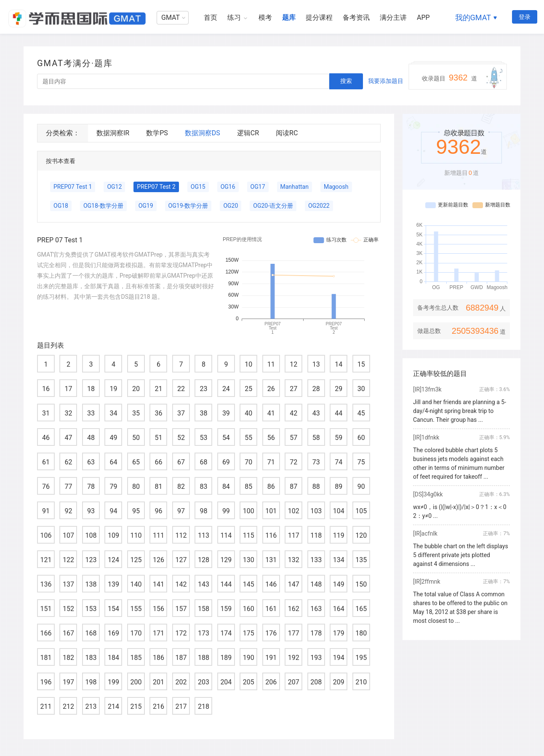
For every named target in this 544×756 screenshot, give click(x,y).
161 (271, 609)
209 (339, 682)
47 (68, 438)
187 (181, 658)
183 (91, 658)
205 (249, 682)
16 (46, 389)
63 (91, 462)
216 (159, 706)
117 (294, 535)
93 (91, 511)
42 (293, 413)
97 (181, 511)
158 (204, 609)
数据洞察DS (203, 133)
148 (316, 584)
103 (316, 511)
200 (136, 682)
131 (271, 560)
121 (46, 560)
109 (113, 535)
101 (271, 511)
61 (46, 462)
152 (68, 609)
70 (248, 462)
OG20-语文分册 (273, 206)
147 (294, 584)
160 (249, 609)
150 (361, 584)
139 (113, 584)
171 (159, 633)
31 (46, 413)
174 (226, 633)
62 (68, 462)
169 (113, 633)
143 (204, 584)
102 (294, 511)
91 (46, 511)
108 (91, 535)
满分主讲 (393, 17)
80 (136, 487)
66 (158, 462)
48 (91, 438)
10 (248, 364)
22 (181, 389)
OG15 (198, 187)
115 (249, 535)
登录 (525, 17)
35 (136, 413)
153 (91, 609)
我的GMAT (473, 17)
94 (113, 511)
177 (294, 633)
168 (91, 633)
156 (159, 609)
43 (316, 413)
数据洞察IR (113, 133)
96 (158, 511)
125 (136, 560)
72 (293, 462)
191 (271, 658)
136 (46, 584)
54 (226, 438)
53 (203, 438)
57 (293, 438)
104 (339, 511)
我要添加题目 (386, 81)
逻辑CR (248, 133)
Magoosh (336, 187)
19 (113, 389)
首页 (211, 17)
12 (293, 364)
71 (271, 462)
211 (46, 706)
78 (91, 487)
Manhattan (295, 187)
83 (203, 487)
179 (339, 633)
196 (46, 682)
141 (159, 584)
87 (293, 487)
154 (113, 609)
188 (204, 658)
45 (361, 413)
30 (361, 389)
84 (226, 487)
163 (316, 609)
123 (91, 560)
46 (46, 438)
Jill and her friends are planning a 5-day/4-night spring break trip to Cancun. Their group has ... (460, 411)
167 (68, 633)
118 (316, 535)
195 (361, 658)
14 (339, 364)
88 (316, 487)
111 (159, 535)
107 (68, 535)
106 (46, 535)
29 (339, 389)
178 (316, 633)
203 (204, 682)
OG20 (231, 206)
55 (248, 438)
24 (226, 389)
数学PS (157, 133)
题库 (289, 17)
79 (113, 487)
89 (339, 487)
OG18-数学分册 (103, 206)
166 (46, 633)
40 (248, 413)
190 (249, 658)
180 (361, 633)
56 (271, 438)
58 (316, 438)
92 (68, 511)
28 (316, 389)
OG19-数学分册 (188, 206)
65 (136, 462)
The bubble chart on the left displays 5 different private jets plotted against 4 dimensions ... (461, 555)
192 (294, 658)
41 (271, 413)
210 (361, 682)
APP (423, 17)
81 (158, 487)
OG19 (146, 206)
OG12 (114, 187)
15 (361, 364)
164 (339, 609)
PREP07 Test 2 (156, 187)
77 (68, 487)
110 (136, 535)
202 (181, 682)
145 (249, 584)
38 (203, 413)
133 (316, 560)
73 (316, 462)
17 (68, 389)
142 (181, 584)
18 (91, 389)
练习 (234, 17)
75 (361, 462)
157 (181, 609)
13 (316, 364)
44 (339, 413)
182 (68, 658)
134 (339, 560)
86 (271, 487)
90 (361, 487)
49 (113, 438)
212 (68, 706)
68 (203, 462)
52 (181, 438)
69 (226, 462)
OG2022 (319, 206)
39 (226, 413)
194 (339, 658)
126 (159, 560)
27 (293, 389)
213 (91, 706)
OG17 (258, 187)
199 (113, 682)
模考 (265, 17)
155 (136, 609)
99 (226, 511)
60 (361, 438)
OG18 (61, 206)
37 (181, 413)
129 (226, 560)
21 (158, 389)
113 (204, 535)
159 (226, 609)
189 (226, 658)
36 (158, 413)
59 (339, 438)
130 (249, 560)
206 (271, 682)
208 (316, 682)
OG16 (228, 187)
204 (226, 682)
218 (204, 706)
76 (46, 487)
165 (361, 609)
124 (113, 560)
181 (46, 658)
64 (113, 462)
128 (204, 560)
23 (203, 389)
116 (271, 535)
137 (68, 584)
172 (181, 633)
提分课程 (319, 17)
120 (361, 535)
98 (203, 511)
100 (249, 511)
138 (91, 584)
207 (294, 682)
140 (136, 584)
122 (68, 560)
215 (136, 706)
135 (361, 560)
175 (249, 633)
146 (271, 584)
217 (181, 706)
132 (294, 560)
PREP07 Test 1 (73, 187)
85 (248, 487)
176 (271, 633)
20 (136, 389)
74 (339, 462)
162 (294, 609)
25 (248, 389)
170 (136, 633)
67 (181, 462)
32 (68, 413)
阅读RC (287, 133)
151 (46, 609)
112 (181, 535)
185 (136, 658)
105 (361, 511)
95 (136, 511)
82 (181, 487)
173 (204, 633)
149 (339, 584)
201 (159, 682)
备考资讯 (356, 17)
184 (113, 658)
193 (316, 658)
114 (226, 535)
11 (271, 364)
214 (113, 706)
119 (339, 535)
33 (91, 413)
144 (226, 584)
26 (271, 389)
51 (158, 438)
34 (113, 413)
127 (181, 560)
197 (68, 682)
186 (159, 658)
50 (136, 438)
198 (91, 682)
